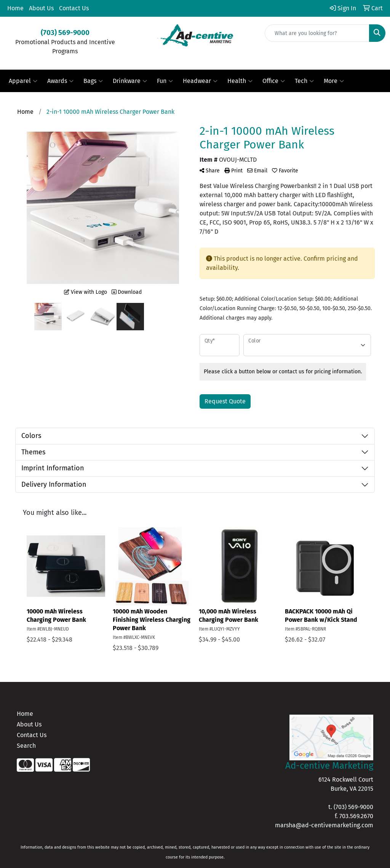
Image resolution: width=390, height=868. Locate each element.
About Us (41, 8)
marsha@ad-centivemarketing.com (324, 825)
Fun (165, 81)
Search (26, 746)
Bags (93, 81)
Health (240, 81)
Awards (60, 81)
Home (15, 8)
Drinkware (130, 81)
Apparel (23, 81)
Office (274, 81)
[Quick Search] (317, 33)
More (334, 81)
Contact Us (74, 8)
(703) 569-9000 (353, 807)
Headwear (200, 81)
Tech (304, 81)
